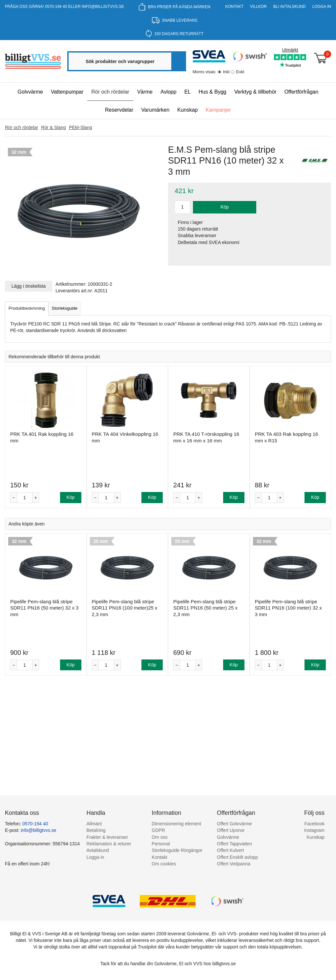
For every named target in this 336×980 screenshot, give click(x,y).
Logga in (322, 7)
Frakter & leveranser (107, 837)
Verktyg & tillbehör (255, 92)
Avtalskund (98, 850)
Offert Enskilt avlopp (237, 857)
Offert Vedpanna (234, 864)
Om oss (159, 837)
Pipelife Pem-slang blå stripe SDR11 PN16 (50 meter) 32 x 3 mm (44, 608)
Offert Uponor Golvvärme (231, 834)
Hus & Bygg (212, 92)
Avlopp (168, 92)
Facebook (315, 824)
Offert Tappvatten (234, 844)
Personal (161, 844)
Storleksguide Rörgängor (177, 850)
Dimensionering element (176, 824)
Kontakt (234, 7)
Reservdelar (119, 110)
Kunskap (187, 110)
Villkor (258, 7)
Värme (145, 92)
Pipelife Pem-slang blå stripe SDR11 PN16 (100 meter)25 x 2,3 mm (125, 608)
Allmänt (94, 824)
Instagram (314, 830)
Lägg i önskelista (29, 286)
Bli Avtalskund (290, 7)
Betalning (96, 830)
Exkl (240, 72)
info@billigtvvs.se (103, 7)
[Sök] (178, 61)
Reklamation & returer (109, 844)
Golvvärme (30, 92)
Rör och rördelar (110, 92)
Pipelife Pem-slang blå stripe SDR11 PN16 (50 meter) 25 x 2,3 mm (205, 608)
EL (188, 92)
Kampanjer (218, 110)
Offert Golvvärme (234, 824)
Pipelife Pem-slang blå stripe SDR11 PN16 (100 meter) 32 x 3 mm (288, 608)
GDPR (158, 830)
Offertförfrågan (302, 92)
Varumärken (155, 110)
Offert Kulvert (230, 850)
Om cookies (164, 864)
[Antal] (25, 498)
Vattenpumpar (67, 92)
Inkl (226, 72)
